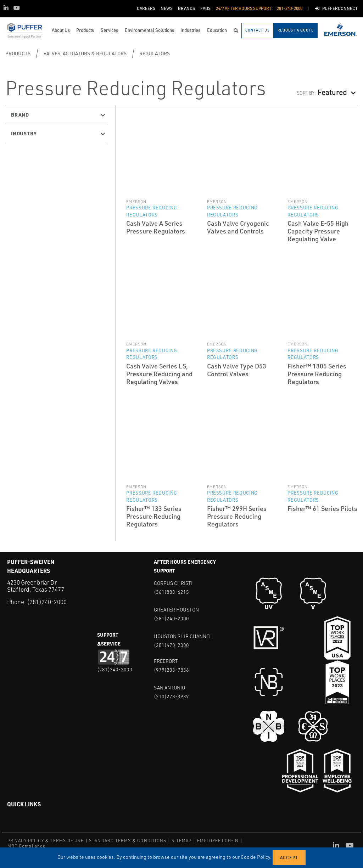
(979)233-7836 (171, 670)
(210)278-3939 (171, 696)
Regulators (155, 53)
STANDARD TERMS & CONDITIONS (128, 841)
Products (18, 53)
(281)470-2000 (171, 645)
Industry (24, 133)
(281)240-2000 (47, 602)
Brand (20, 114)
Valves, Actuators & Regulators (85, 53)
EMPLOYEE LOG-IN (218, 841)
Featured (332, 92)
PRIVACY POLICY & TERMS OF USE (46, 841)
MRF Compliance (26, 846)
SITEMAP (181, 841)
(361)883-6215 (171, 592)
